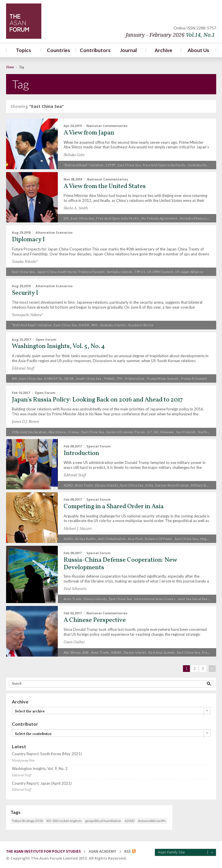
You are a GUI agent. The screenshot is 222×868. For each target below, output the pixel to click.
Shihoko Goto (74, 155)
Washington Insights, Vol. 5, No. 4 (58, 346)
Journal (128, 50)
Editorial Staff (23, 369)
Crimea (73, 432)
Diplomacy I (28, 240)
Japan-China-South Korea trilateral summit (71, 272)
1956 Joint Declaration (29, 432)
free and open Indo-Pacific (164, 165)
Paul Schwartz (75, 589)
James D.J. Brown (25, 422)
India (149, 485)
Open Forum (46, 339)
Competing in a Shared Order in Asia (114, 507)
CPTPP (111, 165)
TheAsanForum (24, 21)
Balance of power (159, 539)
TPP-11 (140, 272)
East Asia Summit (162, 652)
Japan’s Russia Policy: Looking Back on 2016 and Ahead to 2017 (97, 400)
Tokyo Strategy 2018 (27, 821)
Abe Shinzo (57, 432)
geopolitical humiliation (103, 821)
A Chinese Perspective (95, 620)
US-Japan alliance (189, 272)
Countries (58, 50)
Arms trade (84, 485)
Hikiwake (167, 432)
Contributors (94, 50)
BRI (66, 218)
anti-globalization (112, 539)
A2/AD (68, 485)
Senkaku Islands (120, 272)
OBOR (69, 378)
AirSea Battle (85, 539)
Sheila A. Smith (76, 208)
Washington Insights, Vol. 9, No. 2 (40, 769)
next (212, 669)
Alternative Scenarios (54, 232)
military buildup (203, 485)
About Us (198, 50)
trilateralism (134, 378)
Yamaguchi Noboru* (27, 315)
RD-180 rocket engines (64, 821)
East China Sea (129, 165)
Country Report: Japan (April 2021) (42, 783)
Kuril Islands (186, 432)
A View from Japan (89, 133)
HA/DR (84, 325)
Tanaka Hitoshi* (25, 262)
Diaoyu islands (107, 485)
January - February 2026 (170, 35)
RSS (127, 851)
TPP (119, 378)
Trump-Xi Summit (194, 378)
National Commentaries (107, 126)
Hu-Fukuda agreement (159, 218)
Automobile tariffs (152, 821)
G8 (156, 432)
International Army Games (155, 599)
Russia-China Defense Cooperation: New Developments (120, 564)
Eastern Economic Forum (126, 432)
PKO (95, 325)
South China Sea (89, 378)
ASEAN (116, 652)
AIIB (86, 652)
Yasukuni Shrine (141, 325)
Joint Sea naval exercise (197, 599)
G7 (149, 432)
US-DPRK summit (160, 272)
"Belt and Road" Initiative (84, 165)
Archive (163, 50)
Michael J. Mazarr (78, 529)
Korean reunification (172, 485)
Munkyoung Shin (23, 761)
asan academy (102, 851)
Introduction (81, 453)
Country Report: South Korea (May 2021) (47, 754)
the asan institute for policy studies (43, 851)
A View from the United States (105, 186)
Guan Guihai (74, 642)
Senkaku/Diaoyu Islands (199, 218)
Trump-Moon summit (163, 378)
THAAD (109, 378)
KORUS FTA (53, 378)
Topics (23, 50)
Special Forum (98, 446)
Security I (25, 293)
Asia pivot (135, 539)
